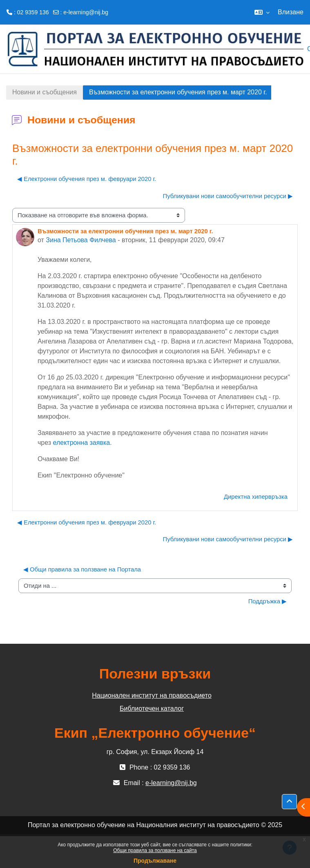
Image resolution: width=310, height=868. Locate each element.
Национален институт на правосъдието (152, 695)
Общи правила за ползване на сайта (155, 850)
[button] (262, 12)
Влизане (291, 12)
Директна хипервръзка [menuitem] (256, 497)
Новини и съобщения (45, 92)
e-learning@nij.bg (86, 12)
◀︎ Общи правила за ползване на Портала (82, 569)
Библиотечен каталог (152, 708)
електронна (71, 443)
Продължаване (155, 861)
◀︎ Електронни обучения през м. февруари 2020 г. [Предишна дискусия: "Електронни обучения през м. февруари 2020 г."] (87, 179)
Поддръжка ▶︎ (268, 601)
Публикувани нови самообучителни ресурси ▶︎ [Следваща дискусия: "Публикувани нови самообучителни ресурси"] (228, 196)
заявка (100, 443)
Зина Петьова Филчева (81, 240)
